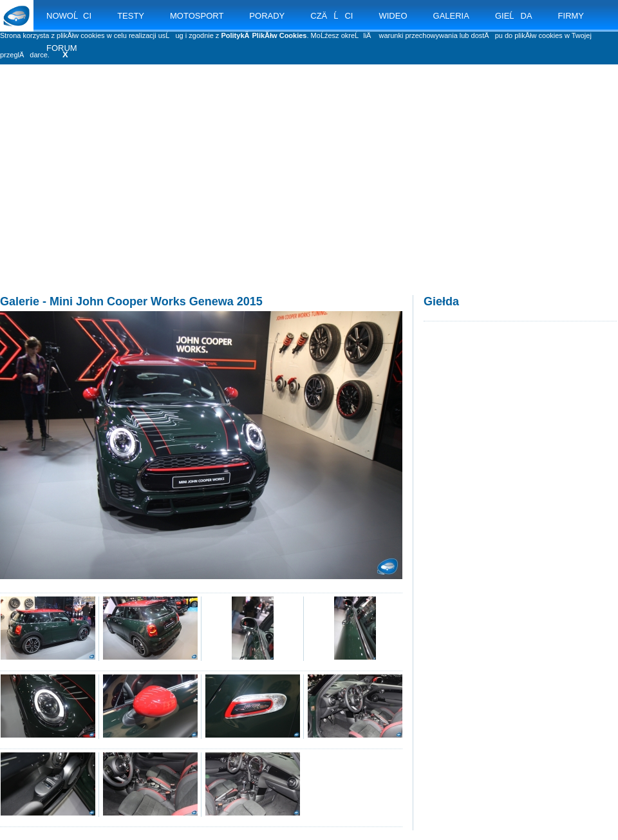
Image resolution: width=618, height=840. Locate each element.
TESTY (131, 16)
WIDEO (393, 16)
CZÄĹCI (332, 16)
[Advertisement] (309, 193)
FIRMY (571, 16)
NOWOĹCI (69, 16)
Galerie (20, 301)
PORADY (267, 16)
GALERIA (451, 16)
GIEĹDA (514, 16)
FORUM (62, 48)
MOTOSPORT (197, 16)
